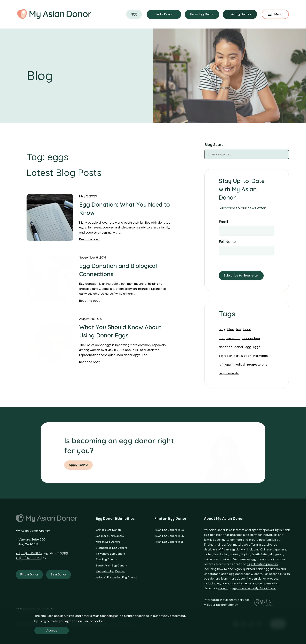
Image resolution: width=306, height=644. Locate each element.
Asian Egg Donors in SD (169, 536)
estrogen (225, 356)
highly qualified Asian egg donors (257, 569)
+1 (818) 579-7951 (28, 558)
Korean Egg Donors (108, 542)
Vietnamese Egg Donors (111, 548)
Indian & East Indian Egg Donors (116, 577)
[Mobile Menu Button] (275, 14)
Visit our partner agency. (221, 605)
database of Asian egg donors (225, 549)
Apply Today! (78, 465)
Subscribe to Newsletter (241, 276)
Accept (52, 630)
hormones (261, 356)
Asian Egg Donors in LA (169, 530)
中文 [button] (134, 14)
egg (248, 347)
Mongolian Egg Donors (110, 571)
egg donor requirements (234, 583)
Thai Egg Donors (106, 559)
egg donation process (262, 564)
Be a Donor (58, 574)
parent (223, 588)
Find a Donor (29, 574)
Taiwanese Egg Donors (110, 554)
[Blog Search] (284, 154)
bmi (239, 329)
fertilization (243, 356)
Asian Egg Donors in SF (169, 542)
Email (223, 222)
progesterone (257, 364)
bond (247, 329)
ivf (221, 364)
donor (239, 347)
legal (228, 364)
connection (251, 338)
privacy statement (172, 616)
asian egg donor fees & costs (242, 574)
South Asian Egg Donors (111, 566)
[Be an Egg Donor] (202, 14)
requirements (229, 373)
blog (222, 329)
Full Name (227, 242)
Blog (231, 329)
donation (226, 347)
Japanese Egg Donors (110, 536)
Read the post (89, 239)
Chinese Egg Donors (109, 530)
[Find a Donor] (164, 14)
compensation (230, 338)
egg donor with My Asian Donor (254, 588)
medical (239, 364)
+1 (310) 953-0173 (29, 553)
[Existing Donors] (240, 14)
